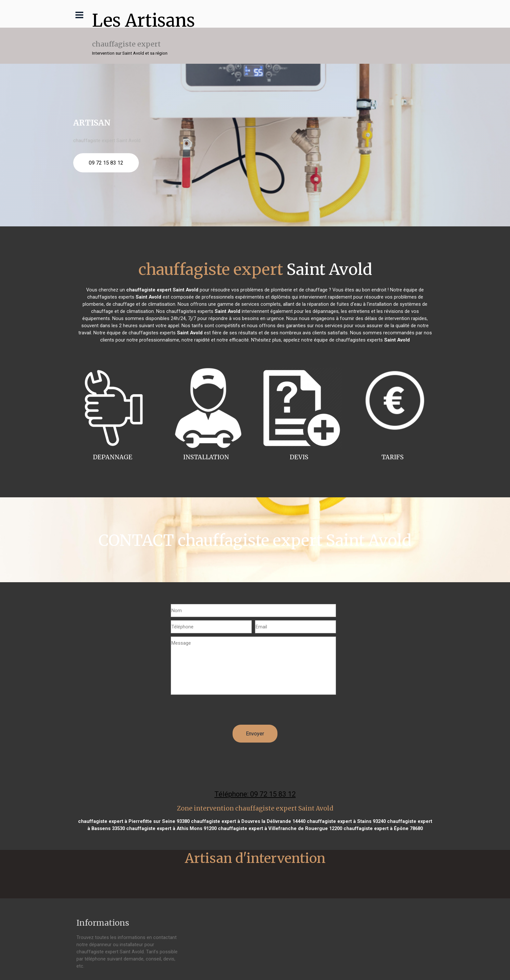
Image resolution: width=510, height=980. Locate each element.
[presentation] (220, 712)
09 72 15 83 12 (106, 163)
